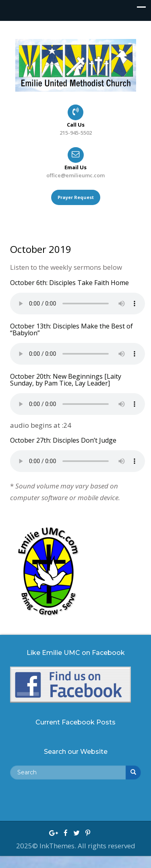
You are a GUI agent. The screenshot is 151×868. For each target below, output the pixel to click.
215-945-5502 (76, 133)
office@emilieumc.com (75, 175)
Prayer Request (76, 197)
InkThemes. (59, 846)
